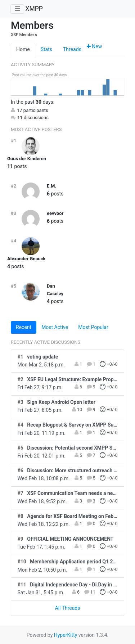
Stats (46, 49)
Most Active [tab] (55, 327)
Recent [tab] (24, 327)
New (94, 46)
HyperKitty (66, 635)
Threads (72, 49)
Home (23, 49)
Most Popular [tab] (93, 327)
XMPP (34, 9)
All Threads (68, 608)
